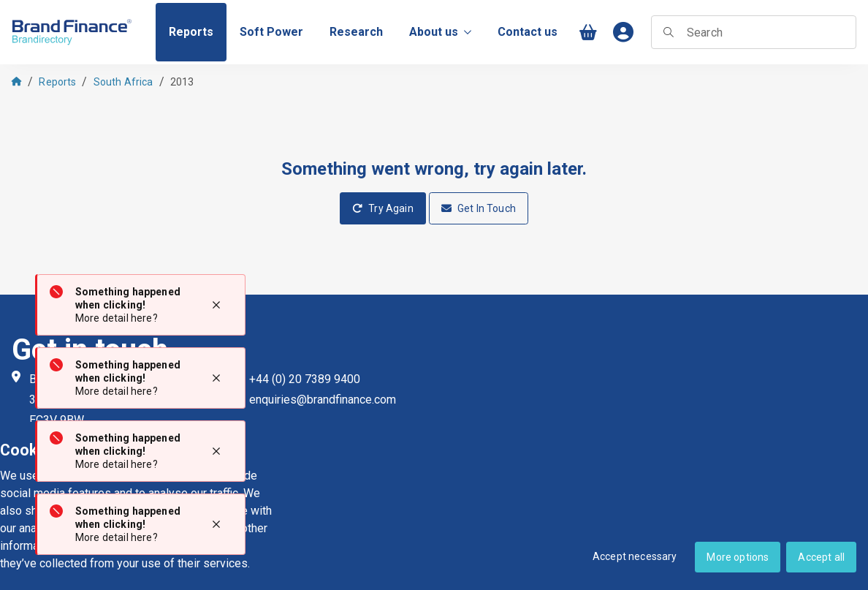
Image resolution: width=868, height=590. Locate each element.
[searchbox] (754, 32)
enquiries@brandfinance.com (323, 400)
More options (738, 557)
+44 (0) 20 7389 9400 (305, 379)
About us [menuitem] (440, 32)
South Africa (123, 82)
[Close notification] (216, 305)
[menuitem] (191, 32)
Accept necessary (635, 556)
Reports (57, 82)
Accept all (821, 557)
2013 (182, 82)
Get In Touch (479, 208)
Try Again (383, 208)
